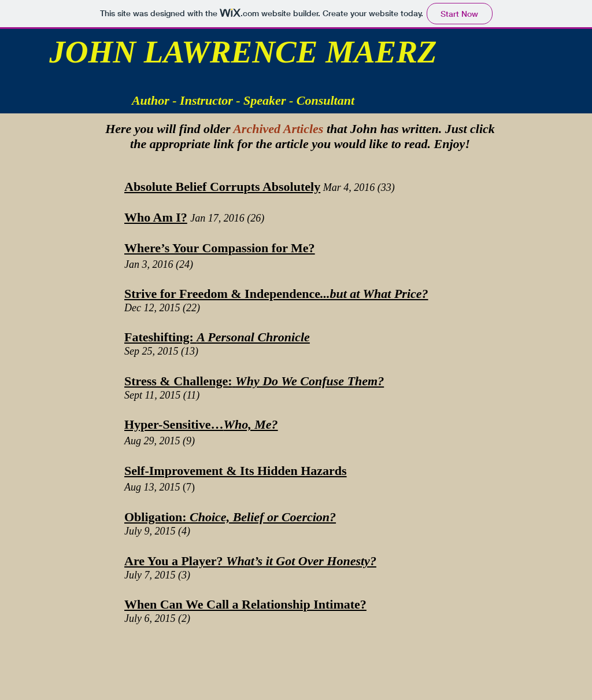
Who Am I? (156, 217)
